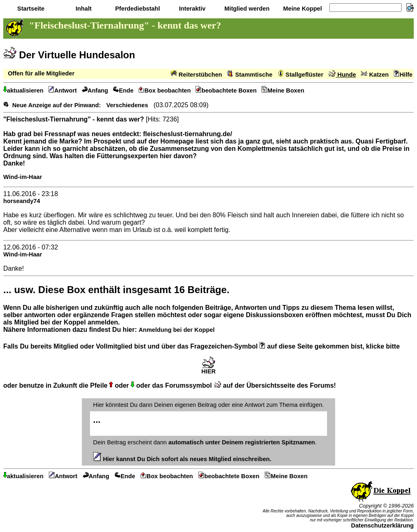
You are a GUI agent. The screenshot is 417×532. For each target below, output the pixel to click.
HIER (208, 369)
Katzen (375, 75)
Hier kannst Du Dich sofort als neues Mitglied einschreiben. (182, 459)
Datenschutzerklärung (382, 525)
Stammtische (250, 75)
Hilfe (403, 75)
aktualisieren (23, 91)
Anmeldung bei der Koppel (176, 330)
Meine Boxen (283, 91)
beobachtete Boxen (226, 91)
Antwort (63, 91)
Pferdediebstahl (137, 9)
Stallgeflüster (300, 75)
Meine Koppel (302, 9)
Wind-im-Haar (23, 177)
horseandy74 (22, 201)
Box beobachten (165, 91)
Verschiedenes (127, 105)
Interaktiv (191, 9)
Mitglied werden (246, 9)
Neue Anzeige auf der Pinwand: (57, 105)
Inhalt (83, 9)
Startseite (30, 9)
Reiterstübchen (196, 75)
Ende (123, 91)
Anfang (95, 91)
